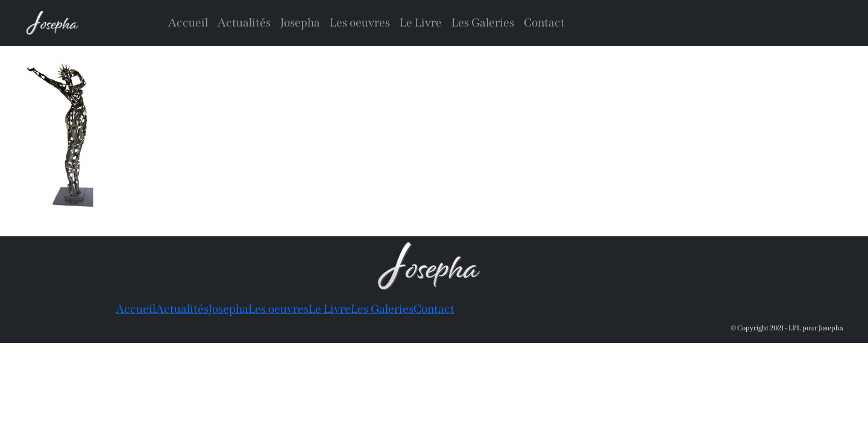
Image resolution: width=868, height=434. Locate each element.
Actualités (244, 23)
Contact (544, 23)
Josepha (300, 23)
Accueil (188, 23)
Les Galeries (483, 23)
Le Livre (421, 23)
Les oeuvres (360, 23)
